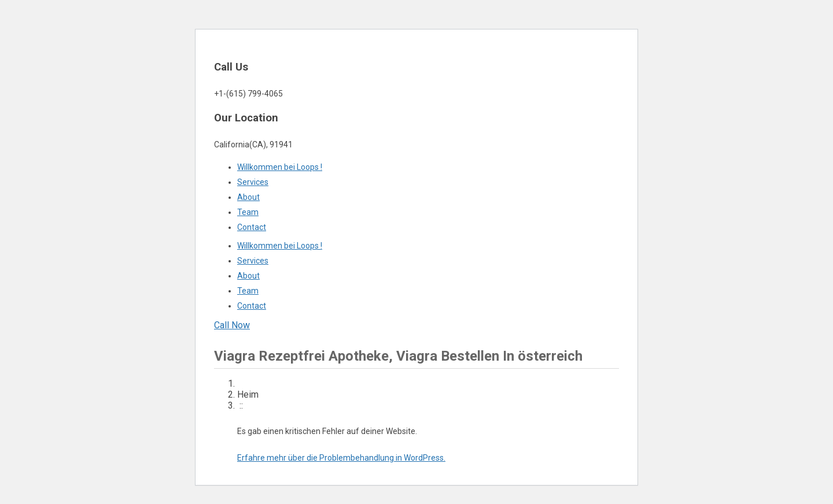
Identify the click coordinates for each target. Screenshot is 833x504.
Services (253, 182)
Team (248, 212)
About (248, 197)
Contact (252, 227)
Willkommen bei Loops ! (280, 167)
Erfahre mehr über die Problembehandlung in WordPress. (341, 458)
